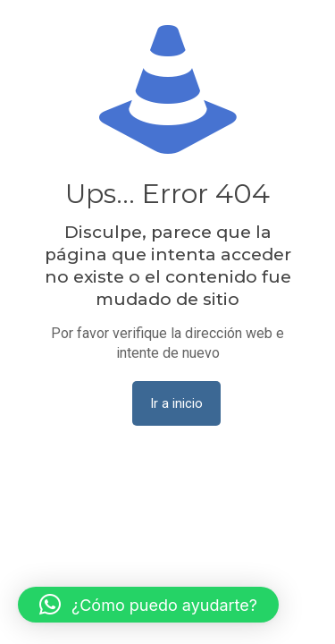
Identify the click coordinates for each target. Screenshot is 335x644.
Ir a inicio (176, 403)
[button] (148, 605)
